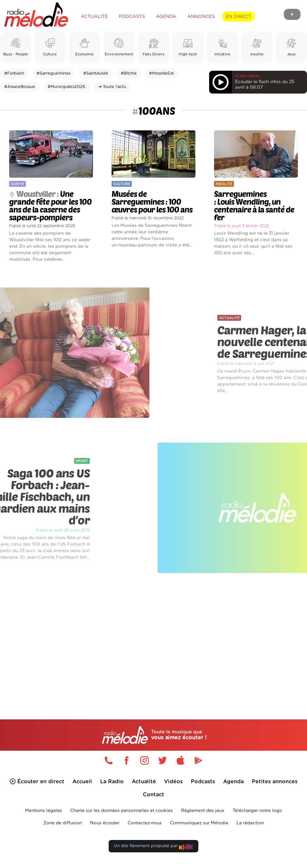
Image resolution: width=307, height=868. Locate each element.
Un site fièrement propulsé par (153, 847)
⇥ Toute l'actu (112, 87)
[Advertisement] (153, 636)
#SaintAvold (96, 74)
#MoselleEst (161, 74)
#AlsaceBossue (20, 87)
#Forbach (14, 74)
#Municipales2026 (66, 87)
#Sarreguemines (54, 74)
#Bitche (129, 74)
